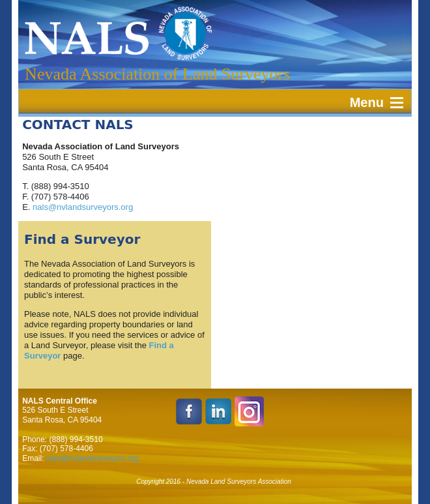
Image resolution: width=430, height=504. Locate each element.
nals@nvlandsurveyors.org (83, 207)
